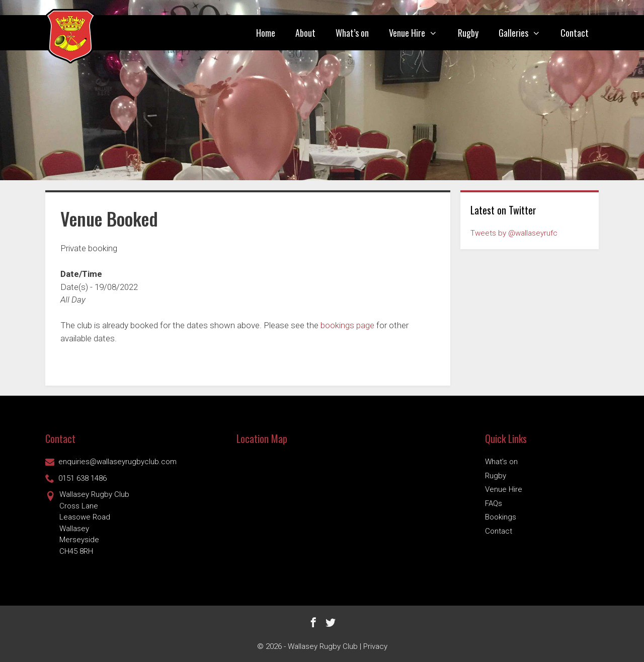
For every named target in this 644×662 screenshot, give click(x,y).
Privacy (375, 646)
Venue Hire (418, 33)
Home (266, 33)
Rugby (468, 33)
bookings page (347, 325)
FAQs (494, 503)
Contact (575, 33)
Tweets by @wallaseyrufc (514, 233)
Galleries (525, 33)
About (305, 33)
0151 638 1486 (76, 478)
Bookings (501, 517)
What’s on (352, 33)
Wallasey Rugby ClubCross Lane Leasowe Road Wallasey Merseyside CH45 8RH (87, 522)
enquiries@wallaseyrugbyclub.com (111, 462)
